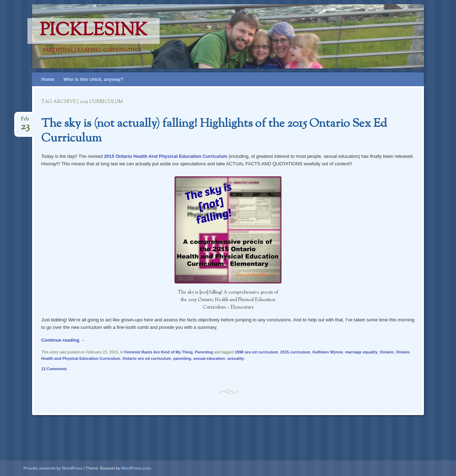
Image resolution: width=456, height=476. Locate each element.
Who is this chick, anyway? (93, 79)
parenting (182, 358)
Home (48, 79)
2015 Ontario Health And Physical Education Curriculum (166, 156)
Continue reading (63, 340)
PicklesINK (94, 31)
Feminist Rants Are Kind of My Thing (159, 352)
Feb (25, 121)
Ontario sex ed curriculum (147, 358)
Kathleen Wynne (328, 352)
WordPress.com (136, 468)
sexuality (236, 358)
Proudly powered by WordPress (53, 468)
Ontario (387, 352)
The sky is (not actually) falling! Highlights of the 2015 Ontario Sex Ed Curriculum (214, 131)
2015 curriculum (295, 352)
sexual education (209, 358)
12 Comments (54, 369)
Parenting (204, 352)
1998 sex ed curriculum (256, 352)
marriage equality (361, 352)
